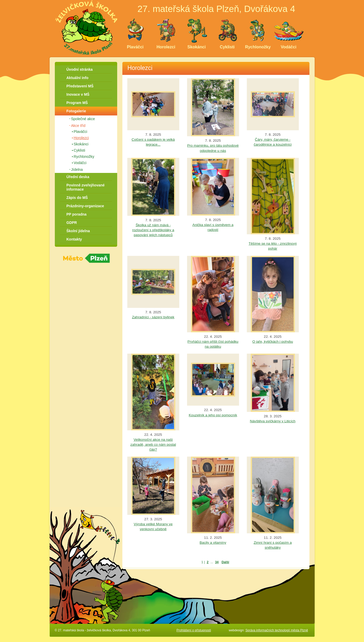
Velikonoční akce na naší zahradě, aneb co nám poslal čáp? (153, 445)
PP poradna (77, 214)
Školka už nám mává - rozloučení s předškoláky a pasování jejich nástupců (153, 230)
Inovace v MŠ (78, 94)
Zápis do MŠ (77, 198)
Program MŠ (77, 103)
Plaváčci (81, 132)
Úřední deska (78, 177)
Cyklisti (80, 150)
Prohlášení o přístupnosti (194, 630)
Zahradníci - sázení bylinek (153, 317)
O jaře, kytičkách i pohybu (273, 342)
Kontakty (74, 239)
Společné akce (83, 119)
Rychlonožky (84, 157)
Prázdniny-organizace (85, 206)
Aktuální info (78, 78)
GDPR (72, 223)
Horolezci (81, 138)
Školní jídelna (78, 231)
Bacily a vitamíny (213, 543)
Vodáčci (80, 163)
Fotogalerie (76, 111)
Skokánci (81, 144)
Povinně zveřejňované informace (86, 187)
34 (217, 562)
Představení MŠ (80, 86)
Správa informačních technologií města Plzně (277, 630)
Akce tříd (78, 126)
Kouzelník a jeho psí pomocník (213, 415)
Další (225, 562)
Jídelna (77, 170)
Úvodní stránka (80, 69)
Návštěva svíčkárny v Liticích (273, 421)
